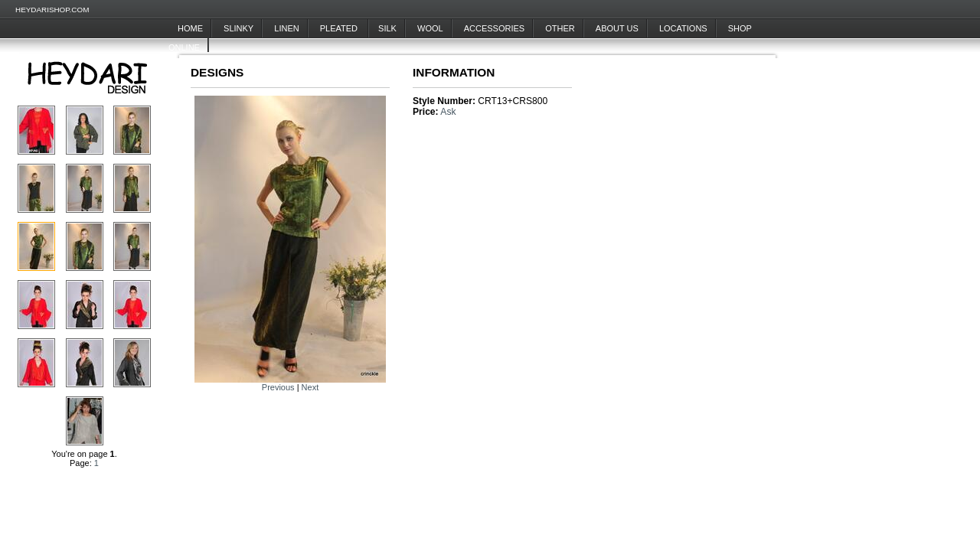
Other (560, 28)
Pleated (340, 28)
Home (190, 28)
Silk (387, 28)
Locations (683, 28)
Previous (278, 387)
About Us (617, 28)
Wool (430, 28)
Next (310, 387)
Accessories (494, 28)
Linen (286, 28)
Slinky (238, 28)
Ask (448, 112)
